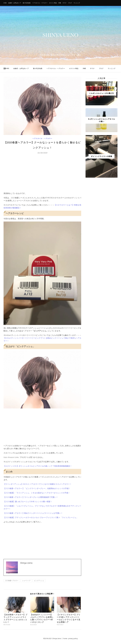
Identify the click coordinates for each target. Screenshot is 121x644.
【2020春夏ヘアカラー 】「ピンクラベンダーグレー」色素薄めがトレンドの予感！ (37, 488)
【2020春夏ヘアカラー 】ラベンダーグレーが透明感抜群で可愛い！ (31, 497)
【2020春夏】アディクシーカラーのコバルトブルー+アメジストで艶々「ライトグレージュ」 (41, 517)
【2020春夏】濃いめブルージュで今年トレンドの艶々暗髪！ (28, 501)
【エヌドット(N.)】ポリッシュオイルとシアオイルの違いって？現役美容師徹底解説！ (38, 466)
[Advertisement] (42, 174)
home (65, 638)
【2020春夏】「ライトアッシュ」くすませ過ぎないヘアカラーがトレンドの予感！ (37, 493)
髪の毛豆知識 (27, 3)
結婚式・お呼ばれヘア (15, 3)
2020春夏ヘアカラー (12, 581)
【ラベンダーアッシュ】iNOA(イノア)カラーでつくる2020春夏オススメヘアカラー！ (38, 484)
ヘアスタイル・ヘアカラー (40, 3)
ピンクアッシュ (39, 581)
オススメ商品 (53, 3)
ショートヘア (26, 581)
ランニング (77, 3)
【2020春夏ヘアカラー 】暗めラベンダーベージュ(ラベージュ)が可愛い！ (33, 513)
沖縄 (60, 3)
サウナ (65, 3)
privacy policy (73, 638)
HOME (5, 3)
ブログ (70, 3)
